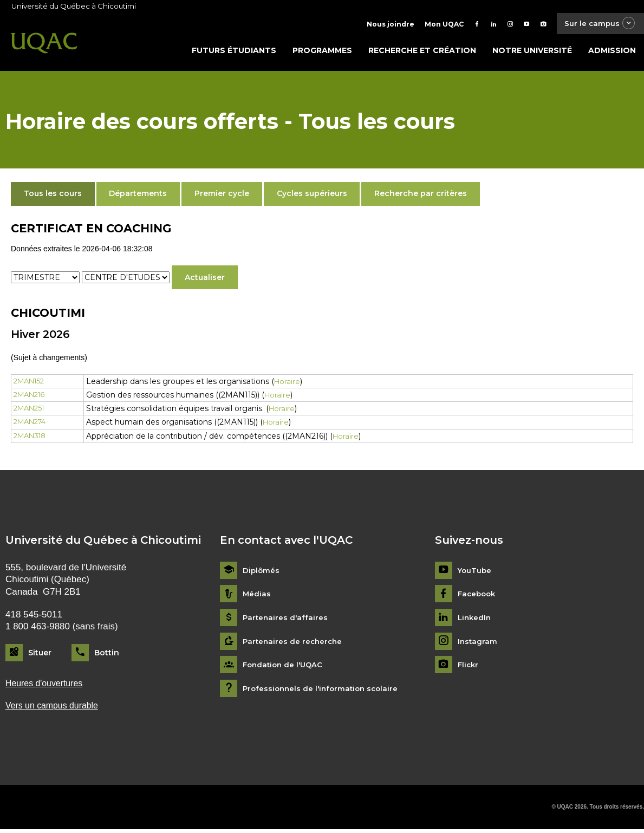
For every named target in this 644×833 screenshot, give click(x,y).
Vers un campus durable (55, 709)
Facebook (478, 597)
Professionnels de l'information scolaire (324, 691)
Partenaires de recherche (294, 644)
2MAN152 (31, 383)
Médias (257, 597)
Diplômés (262, 573)
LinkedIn (475, 620)
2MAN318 (32, 438)
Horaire (296, 383)
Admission (612, 53)
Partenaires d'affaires (286, 620)
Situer (40, 655)
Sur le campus (597, 24)
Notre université (532, 53)
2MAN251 (31, 411)
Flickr (469, 668)
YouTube (475, 573)
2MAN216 (31, 397)
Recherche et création (422, 53)
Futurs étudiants (234, 53)
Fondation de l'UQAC (285, 668)
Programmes (322, 53)
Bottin (107, 655)
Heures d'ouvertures (47, 686)
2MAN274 (32, 424)
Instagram (478, 644)
